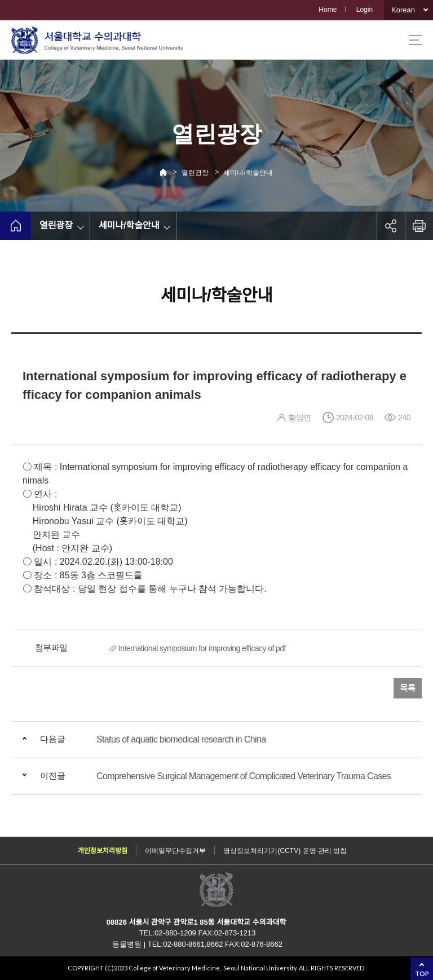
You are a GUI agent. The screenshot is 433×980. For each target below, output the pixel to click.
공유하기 (391, 226)
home (16, 226)
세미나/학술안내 (248, 173)
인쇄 (419, 226)
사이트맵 (416, 40)
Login (364, 10)
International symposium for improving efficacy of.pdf (202, 648)
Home (328, 10)
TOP (422, 974)
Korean (403, 10)
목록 (408, 688)
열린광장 (195, 173)
